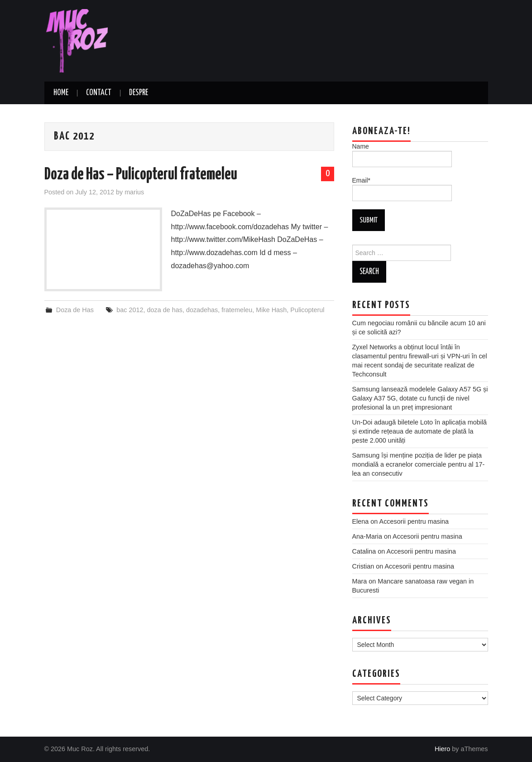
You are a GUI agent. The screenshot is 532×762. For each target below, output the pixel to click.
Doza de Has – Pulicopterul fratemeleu (141, 175)
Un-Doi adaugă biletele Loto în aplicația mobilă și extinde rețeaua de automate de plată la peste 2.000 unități (420, 431)
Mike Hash (271, 310)
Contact (99, 93)
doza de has (164, 310)
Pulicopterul (307, 310)
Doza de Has (75, 310)
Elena (361, 521)
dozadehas (202, 310)
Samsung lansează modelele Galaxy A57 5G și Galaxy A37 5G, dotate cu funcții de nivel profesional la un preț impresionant (420, 398)
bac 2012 (130, 310)
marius (134, 192)
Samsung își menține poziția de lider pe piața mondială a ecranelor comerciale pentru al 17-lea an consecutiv (419, 464)
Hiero (442, 749)
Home (61, 93)
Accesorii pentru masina (414, 521)
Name (402, 155)
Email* (402, 189)
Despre (139, 93)
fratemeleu (237, 310)
